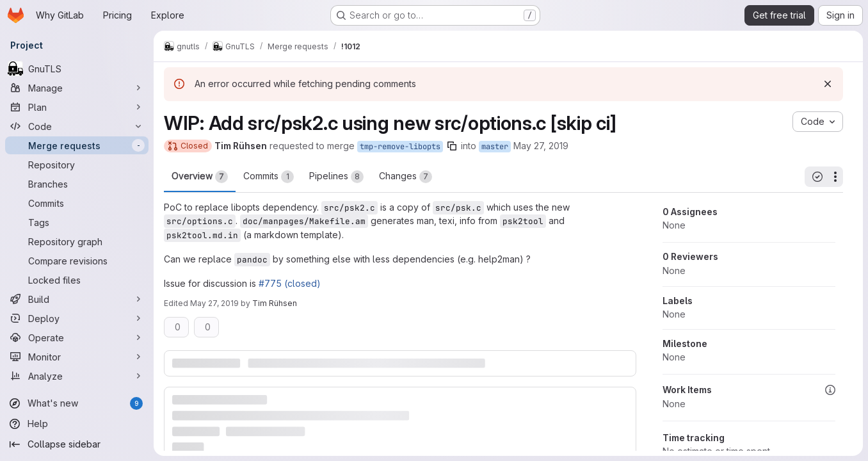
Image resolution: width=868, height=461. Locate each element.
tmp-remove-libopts (400, 147)
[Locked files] (77, 280)
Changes (406, 177)
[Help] (77, 424)
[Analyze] (77, 376)
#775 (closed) (290, 283)
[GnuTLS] (77, 69)
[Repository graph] (77, 241)
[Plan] (77, 107)
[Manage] (77, 88)
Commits (269, 177)
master (495, 147)
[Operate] (77, 337)
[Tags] (77, 222)
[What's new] (77, 403)
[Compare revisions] (77, 261)
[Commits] (77, 203)
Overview (200, 177)
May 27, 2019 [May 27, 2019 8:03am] (541, 146)
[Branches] (77, 184)
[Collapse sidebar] (77, 444)
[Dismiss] (828, 84)
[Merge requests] (77, 145)
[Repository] (77, 165)
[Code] (77, 126)
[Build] (77, 299)
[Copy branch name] (452, 146)
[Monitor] (77, 357)
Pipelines (336, 177)
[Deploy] (77, 318)
